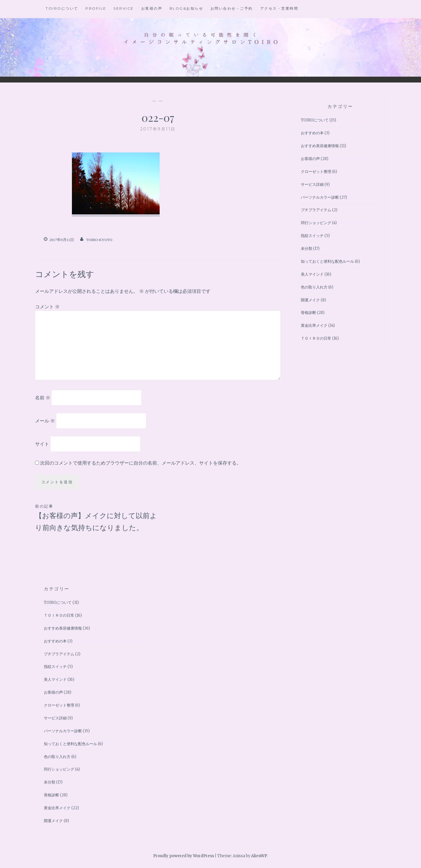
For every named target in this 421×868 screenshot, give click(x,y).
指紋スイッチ (312, 236)
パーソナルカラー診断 (320, 197)
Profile (96, 8)
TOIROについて (62, 8)
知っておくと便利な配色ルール (327, 261)
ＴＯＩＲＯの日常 (316, 338)
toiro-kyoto (99, 240)
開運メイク (310, 300)
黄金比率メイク (314, 325)
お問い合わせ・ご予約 (232, 8)
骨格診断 (308, 313)
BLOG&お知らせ (187, 8)
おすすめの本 (312, 133)
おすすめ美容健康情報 (320, 146)
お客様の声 (152, 8)
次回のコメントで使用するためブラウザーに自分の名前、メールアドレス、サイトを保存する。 (141, 463)
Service (124, 8)
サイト (42, 444)
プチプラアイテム (316, 210)
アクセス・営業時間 (279, 8)
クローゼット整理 (316, 172)
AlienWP (259, 856)
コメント (47, 307)
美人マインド (312, 274)
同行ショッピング (316, 223)
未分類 (307, 249)
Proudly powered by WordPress (184, 856)
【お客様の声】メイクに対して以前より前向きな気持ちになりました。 (96, 517)
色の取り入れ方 (314, 287)
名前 (43, 398)
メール (45, 421)
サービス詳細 (312, 184)
